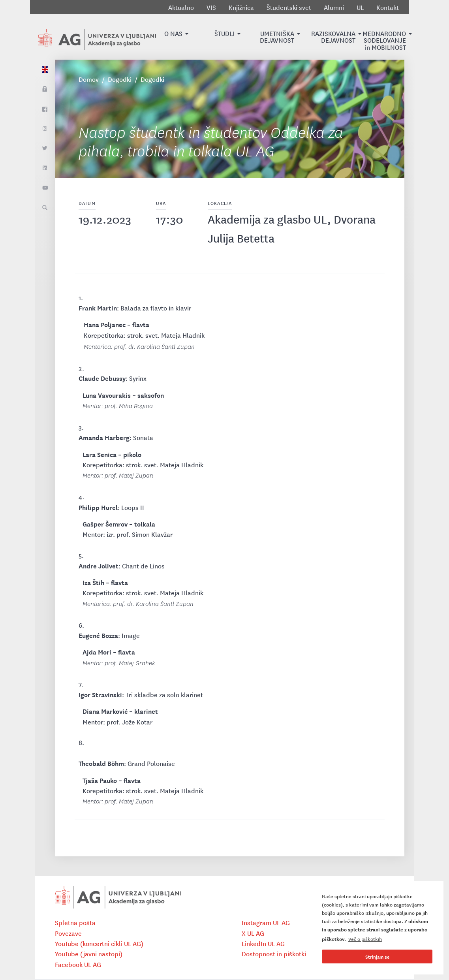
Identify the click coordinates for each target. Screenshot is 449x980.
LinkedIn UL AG (263, 943)
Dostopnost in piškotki (274, 954)
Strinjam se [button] (377, 956)
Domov (89, 79)
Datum (87, 203)
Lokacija (220, 203)
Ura (161, 203)
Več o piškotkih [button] (365, 939)
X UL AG (253, 933)
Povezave (68, 933)
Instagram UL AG (266, 922)
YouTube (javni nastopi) (89, 954)
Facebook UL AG (78, 964)
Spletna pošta (75, 922)
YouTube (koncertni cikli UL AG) (99, 943)
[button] (173, 37)
